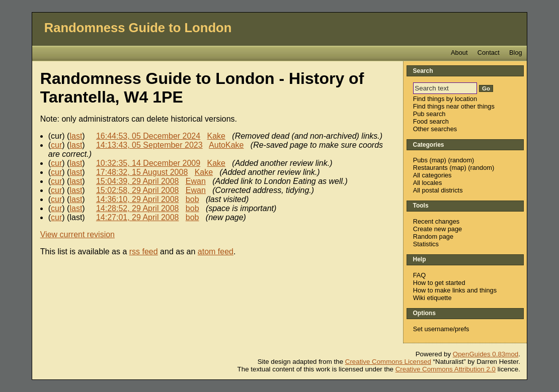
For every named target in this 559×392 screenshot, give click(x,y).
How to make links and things (455, 290)
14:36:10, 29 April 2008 (138, 199)
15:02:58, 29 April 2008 (138, 190)
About (459, 53)
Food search (431, 121)
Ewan (196, 181)
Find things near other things (454, 106)
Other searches (435, 129)
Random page (433, 236)
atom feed (216, 252)
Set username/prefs (441, 329)
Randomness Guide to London (138, 28)
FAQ (420, 275)
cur (56, 145)
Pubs (420, 160)
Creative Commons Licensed (388, 362)
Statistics (426, 244)
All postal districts (438, 190)
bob (192, 199)
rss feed (144, 252)
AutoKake (226, 145)
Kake (216, 136)
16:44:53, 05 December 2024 (148, 136)
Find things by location (445, 99)
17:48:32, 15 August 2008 (142, 172)
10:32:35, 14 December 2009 (148, 163)
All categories (432, 175)
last (76, 136)
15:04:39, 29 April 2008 (138, 181)
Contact (489, 53)
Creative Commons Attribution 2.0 (446, 369)
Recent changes (436, 221)
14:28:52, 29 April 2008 (138, 208)
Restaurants (430, 168)
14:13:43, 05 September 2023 (149, 145)
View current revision (77, 234)
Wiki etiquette (432, 298)
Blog (516, 53)
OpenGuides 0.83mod (486, 354)
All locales (428, 183)
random (461, 160)
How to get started (439, 283)
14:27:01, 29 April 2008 (138, 217)
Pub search (429, 114)
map (438, 160)
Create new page (437, 229)
